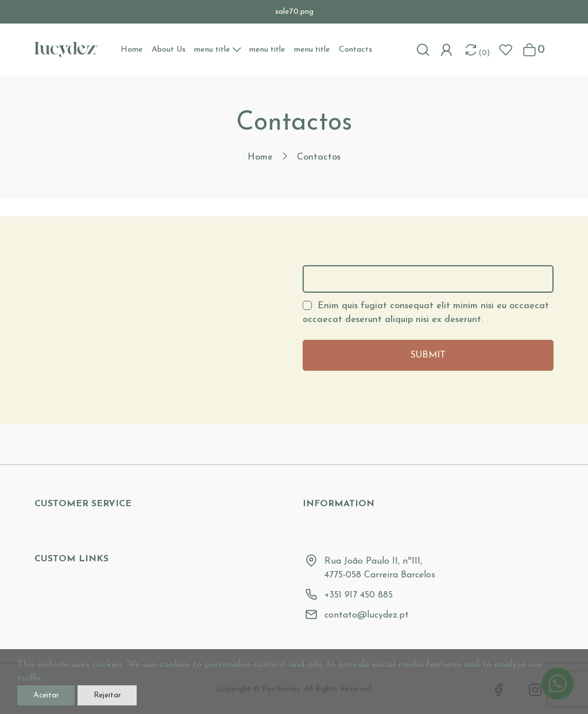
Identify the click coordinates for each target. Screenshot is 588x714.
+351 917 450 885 (359, 595)
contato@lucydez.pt (367, 615)
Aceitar (56, 693)
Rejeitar (139, 693)
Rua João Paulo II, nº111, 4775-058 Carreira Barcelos (380, 568)
